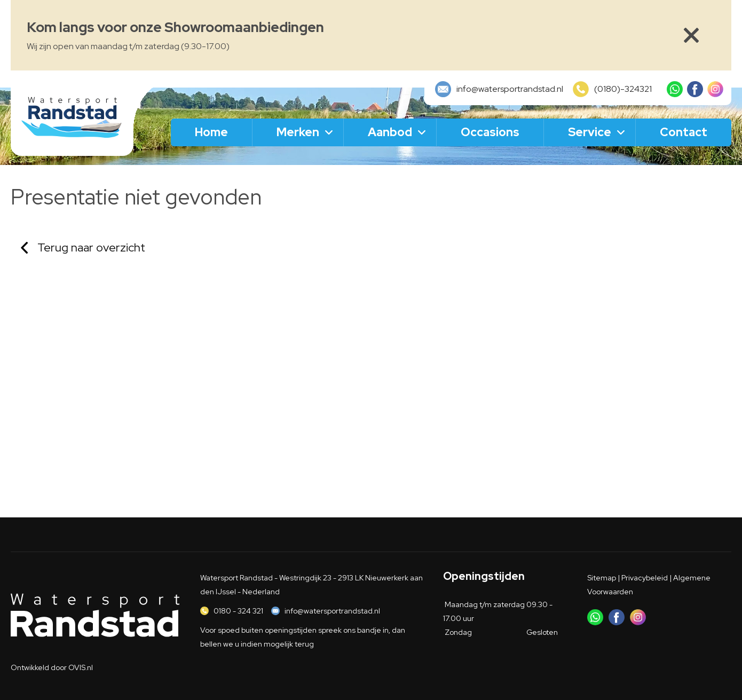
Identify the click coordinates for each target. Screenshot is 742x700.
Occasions (490, 132)
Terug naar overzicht (91, 247)
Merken (298, 132)
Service (590, 132)
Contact (684, 132)
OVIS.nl (81, 667)
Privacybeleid (645, 578)
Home (211, 132)
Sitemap (602, 578)
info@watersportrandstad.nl (332, 611)
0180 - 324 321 (238, 611)
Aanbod (390, 132)
